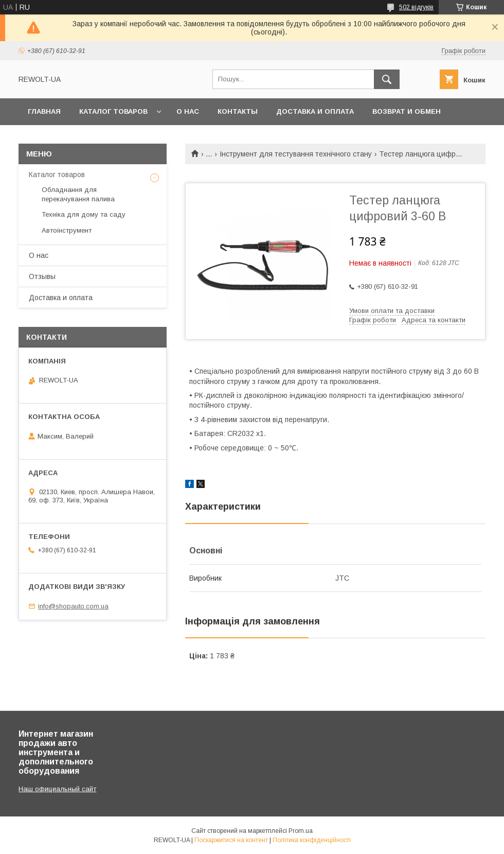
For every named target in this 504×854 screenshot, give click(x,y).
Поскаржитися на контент (231, 840)
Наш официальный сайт (57, 789)
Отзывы (42, 276)
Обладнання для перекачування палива (78, 194)
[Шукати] (387, 79)
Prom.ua (301, 831)
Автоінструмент (67, 230)
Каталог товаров (113, 111)
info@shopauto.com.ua (73, 606)
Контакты (238, 111)
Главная (44, 111)
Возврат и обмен (407, 111)
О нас (188, 111)
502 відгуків (416, 7)
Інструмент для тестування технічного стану (296, 154)
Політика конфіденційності (312, 840)
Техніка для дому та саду (84, 214)
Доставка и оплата (315, 111)
